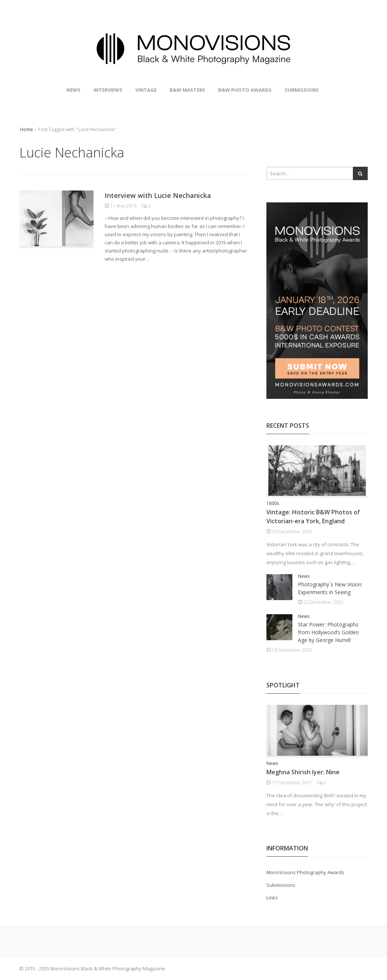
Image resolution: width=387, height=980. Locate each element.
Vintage (146, 90)
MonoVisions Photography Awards (305, 872)
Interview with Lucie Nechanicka (158, 195)
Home (27, 129)
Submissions (302, 90)
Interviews (108, 90)
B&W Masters (187, 90)
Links (272, 898)
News (73, 90)
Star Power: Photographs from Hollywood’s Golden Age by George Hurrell (328, 632)
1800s (273, 503)
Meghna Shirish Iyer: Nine (303, 772)
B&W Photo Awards (245, 90)
